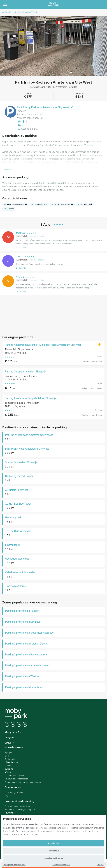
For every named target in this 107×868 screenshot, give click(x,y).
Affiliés (8, 772)
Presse (8, 766)
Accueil (6, 12)
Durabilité (9, 769)
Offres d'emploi (11, 762)
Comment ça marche (14, 792)
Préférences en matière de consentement (23, 782)
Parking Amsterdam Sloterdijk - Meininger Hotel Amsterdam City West (43, 345)
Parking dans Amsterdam (25, 12)
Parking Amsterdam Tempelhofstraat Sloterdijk (30, 398)
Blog (7, 756)
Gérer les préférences (53, 858)
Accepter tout (53, 843)
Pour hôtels (10, 813)
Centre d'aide (10, 759)
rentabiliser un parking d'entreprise (20, 810)
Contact (100, 865)
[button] (8, 46)
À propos (9, 753)
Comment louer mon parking (17, 806)
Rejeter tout (54, 851)
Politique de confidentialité (14, 865)
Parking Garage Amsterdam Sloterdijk (25, 372)
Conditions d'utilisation (15, 775)
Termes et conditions (61, 865)
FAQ (6, 796)
